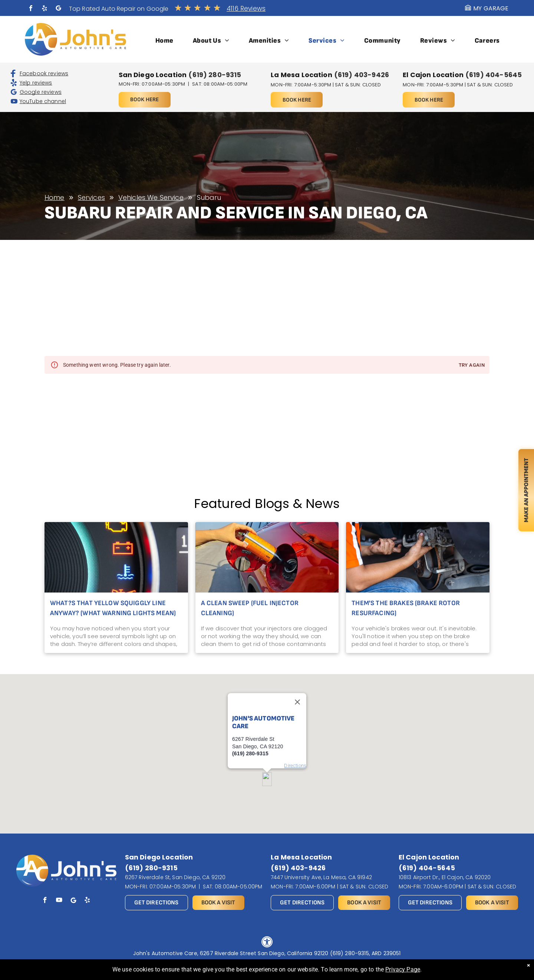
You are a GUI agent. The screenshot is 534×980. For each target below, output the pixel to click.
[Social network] (59, 9)
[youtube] (59, 901)
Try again (472, 365)
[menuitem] (164, 41)
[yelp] (44, 9)
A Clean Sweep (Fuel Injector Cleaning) (250, 608)
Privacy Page (403, 969)
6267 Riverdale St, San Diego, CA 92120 (175, 877)
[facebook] (31, 9)
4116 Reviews (246, 9)
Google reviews (41, 92)
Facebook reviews (44, 73)
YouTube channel (43, 101)
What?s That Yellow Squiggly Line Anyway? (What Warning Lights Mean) (113, 608)
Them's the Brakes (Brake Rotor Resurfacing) (406, 608)
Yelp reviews (36, 83)
